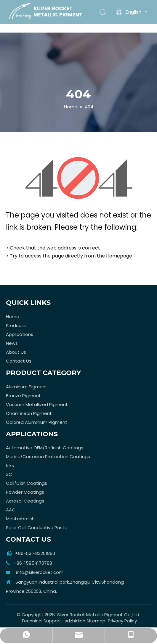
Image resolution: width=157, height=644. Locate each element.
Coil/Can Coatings (27, 483)
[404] (79, 178)
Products (16, 325)
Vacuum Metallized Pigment (37, 404)
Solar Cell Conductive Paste (37, 528)
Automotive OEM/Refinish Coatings (45, 448)
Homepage (119, 256)
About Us (16, 352)
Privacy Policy (122, 621)
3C (9, 474)
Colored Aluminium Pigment (37, 422)
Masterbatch (20, 519)
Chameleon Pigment (29, 413)
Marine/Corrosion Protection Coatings (48, 457)
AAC (11, 510)
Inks (10, 465)
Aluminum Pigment (27, 387)
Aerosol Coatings (25, 501)
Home (13, 317)
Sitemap (96, 621)
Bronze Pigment (23, 396)
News (12, 343)
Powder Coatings (25, 492)
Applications (20, 334)
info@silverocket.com (40, 572)
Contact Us (19, 361)
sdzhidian (75, 621)
